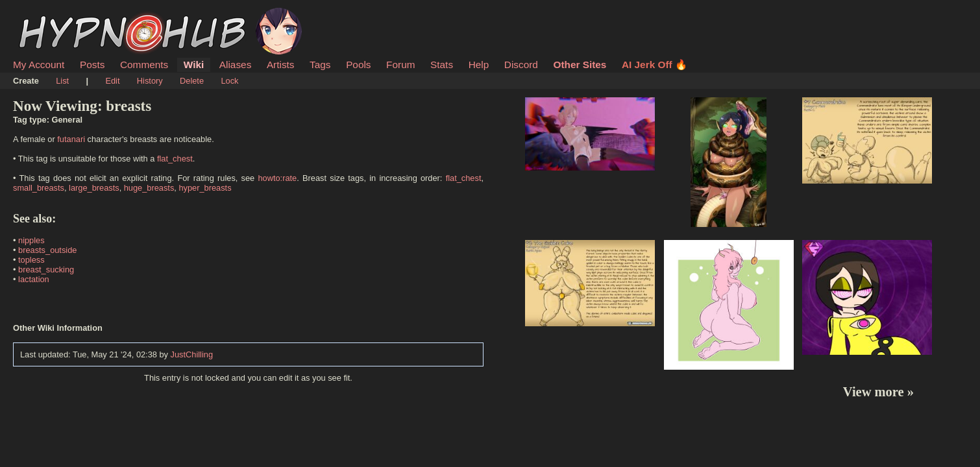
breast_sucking (46, 269)
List (62, 81)
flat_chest (175, 159)
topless (31, 260)
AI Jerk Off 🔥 (655, 65)
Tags (320, 65)
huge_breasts (149, 188)
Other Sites (580, 65)
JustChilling (192, 354)
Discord (521, 65)
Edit (112, 81)
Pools (358, 65)
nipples (31, 240)
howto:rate (277, 178)
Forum (400, 65)
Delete (192, 81)
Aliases (236, 65)
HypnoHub (49, 15)
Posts (92, 65)
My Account (39, 65)
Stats (442, 65)
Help (479, 65)
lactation (34, 279)
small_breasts (39, 188)
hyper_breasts (205, 188)
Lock (229, 81)
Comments (144, 65)
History (150, 81)
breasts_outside (47, 250)
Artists (281, 65)
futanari (71, 139)
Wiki (194, 65)
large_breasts (94, 188)
